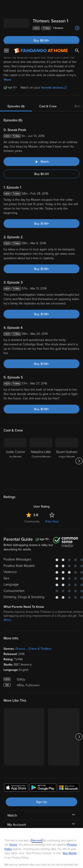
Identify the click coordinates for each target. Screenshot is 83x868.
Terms (13, 801)
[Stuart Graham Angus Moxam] (67, 417)
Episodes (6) (16, 62)
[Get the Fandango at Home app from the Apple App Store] (16, 744)
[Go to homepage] (41, 7)
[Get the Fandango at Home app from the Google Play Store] (43, 744)
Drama (20, 605)
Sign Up (41, 758)
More (7, 36)
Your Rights (69, 809)
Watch (12, 772)
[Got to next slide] (79, 417)
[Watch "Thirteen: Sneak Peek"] (41, 118)
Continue (41, 861)
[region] (41, 826)
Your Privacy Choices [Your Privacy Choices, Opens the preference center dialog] (42, 850)
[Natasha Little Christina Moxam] (41, 417)
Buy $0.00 (42, 130)
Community (32, 478)
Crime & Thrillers (40, 605)
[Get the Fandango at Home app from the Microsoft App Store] (68, 744)
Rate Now (52, 478)
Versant (37, 797)
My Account (17, 781)
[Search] (77, 7)
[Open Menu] (6, 7)
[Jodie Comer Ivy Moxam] (15, 417)
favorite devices (54, 44)
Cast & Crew (48, 62)
